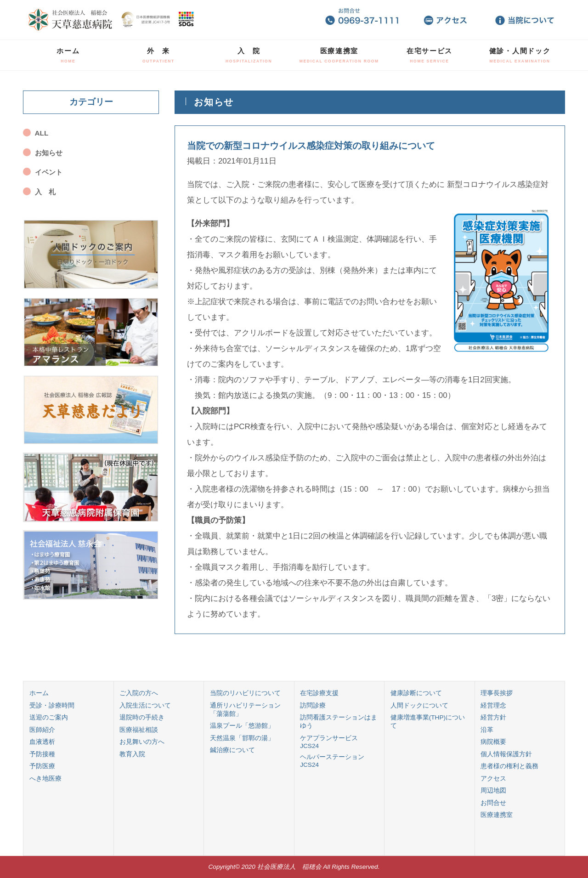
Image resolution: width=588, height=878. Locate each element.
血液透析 (42, 742)
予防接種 (42, 754)
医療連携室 (339, 55)
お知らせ (49, 153)
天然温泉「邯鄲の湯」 (242, 738)
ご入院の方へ (139, 693)
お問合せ (493, 803)
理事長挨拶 (497, 693)
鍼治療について (232, 750)
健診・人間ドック (520, 55)
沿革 (487, 730)
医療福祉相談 (139, 730)
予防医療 (42, 766)
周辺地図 (493, 790)
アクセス (493, 779)
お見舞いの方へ (142, 742)
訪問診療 (313, 705)
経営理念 (493, 705)
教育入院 (132, 754)
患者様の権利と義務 (509, 766)
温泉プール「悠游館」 (242, 726)
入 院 (249, 55)
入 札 (45, 192)
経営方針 (493, 717)
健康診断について (416, 693)
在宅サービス (430, 55)
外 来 (158, 55)
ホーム (68, 55)
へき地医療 (45, 779)
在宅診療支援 (319, 693)
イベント (49, 172)
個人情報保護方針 (506, 754)
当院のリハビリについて (245, 693)
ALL (42, 133)
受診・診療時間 (52, 705)
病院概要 (493, 742)
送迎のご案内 (49, 717)
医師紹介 (42, 730)
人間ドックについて (419, 705)
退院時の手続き (142, 717)
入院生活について (145, 705)
